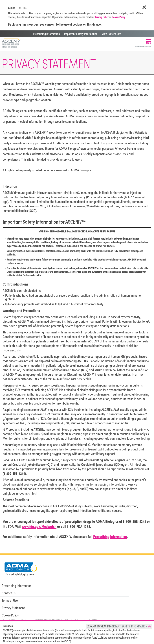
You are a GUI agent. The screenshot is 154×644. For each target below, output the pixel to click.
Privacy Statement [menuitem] (13, 608)
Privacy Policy (102, 17)
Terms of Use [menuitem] (10, 600)
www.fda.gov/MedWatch (39, 526)
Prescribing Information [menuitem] (17, 585)
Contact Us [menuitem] (9, 593)
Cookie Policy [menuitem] (10, 615)
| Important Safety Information (79, 34)
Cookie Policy (118, 17)
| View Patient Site (110, 34)
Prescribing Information (46, 34)
